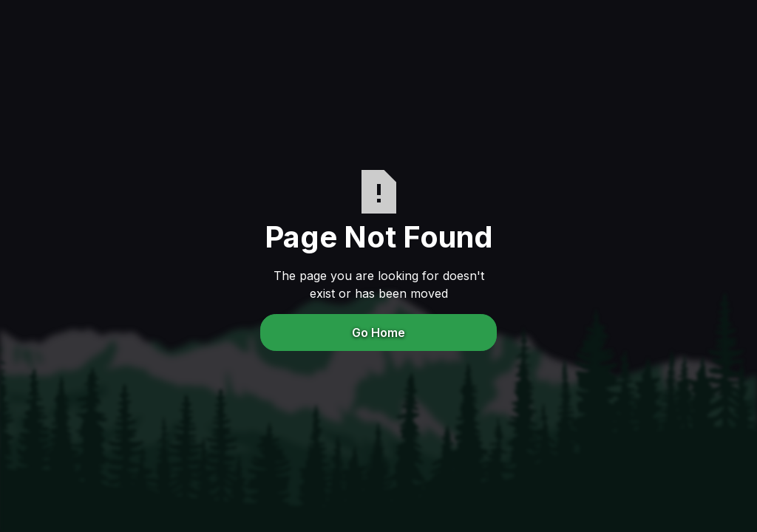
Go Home (378, 332)
